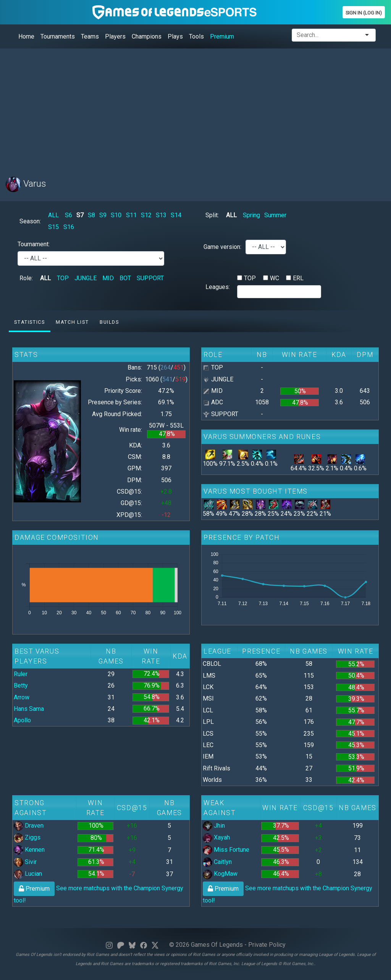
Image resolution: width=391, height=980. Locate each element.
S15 (53, 227)
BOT (125, 278)
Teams (90, 36)
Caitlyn (217, 862)
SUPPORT (150, 278)
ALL (53, 215)
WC (275, 278)
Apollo (22, 720)
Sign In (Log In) (364, 13)
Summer (275, 215)
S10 (116, 215)
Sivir (25, 862)
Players (115, 36)
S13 (161, 215)
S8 (91, 215)
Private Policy (267, 945)
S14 (176, 215)
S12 (146, 215)
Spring (251, 215)
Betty (21, 685)
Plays (175, 36)
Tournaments (58, 36)
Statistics (29, 322)
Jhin (214, 826)
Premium (222, 36)
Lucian (28, 874)
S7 (80, 215)
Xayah (216, 837)
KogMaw (220, 874)
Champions (147, 36)
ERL (298, 278)
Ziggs (27, 837)
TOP (63, 278)
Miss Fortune (226, 850)
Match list (72, 322)
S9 (103, 215)
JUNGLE (86, 278)
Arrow (22, 697)
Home (26, 36)
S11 (131, 215)
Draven (29, 826)
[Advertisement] (195, 108)
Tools (196, 36)
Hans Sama (29, 709)
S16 (69, 227)
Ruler (21, 674)
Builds (109, 322)
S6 (69, 215)
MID (108, 278)
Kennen (29, 850)
